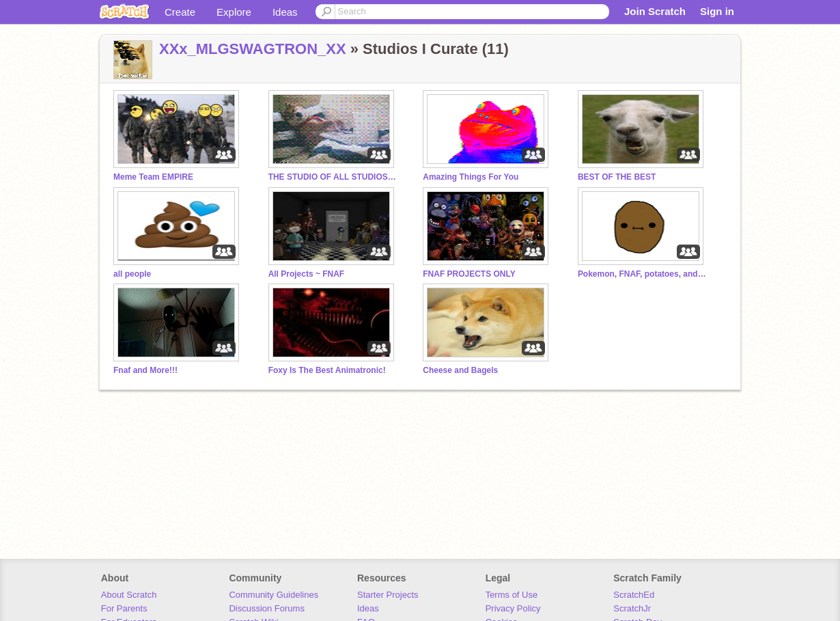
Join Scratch (655, 11)
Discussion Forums (267, 608)
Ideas (285, 12)
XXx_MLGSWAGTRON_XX (253, 49)
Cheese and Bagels (460, 370)
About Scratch (129, 595)
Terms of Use (512, 595)
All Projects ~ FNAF (307, 274)
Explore (234, 12)
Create (180, 12)
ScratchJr (632, 608)
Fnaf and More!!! (145, 370)
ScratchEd (634, 595)
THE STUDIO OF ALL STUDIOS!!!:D (333, 177)
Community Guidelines (274, 595)
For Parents (124, 608)
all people (132, 274)
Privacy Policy (513, 608)
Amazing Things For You (471, 177)
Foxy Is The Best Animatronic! (327, 370)
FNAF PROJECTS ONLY (469, 274)
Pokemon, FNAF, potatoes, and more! (643, 274)
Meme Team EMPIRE (153, 177)
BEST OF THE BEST (617, 177)
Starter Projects (388, 595)
